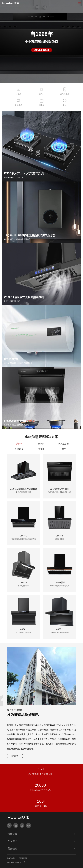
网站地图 (23, 858)
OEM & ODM (42, 50)
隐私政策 (11, 858)
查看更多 (15, 756)
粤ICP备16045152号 (16, 862)
